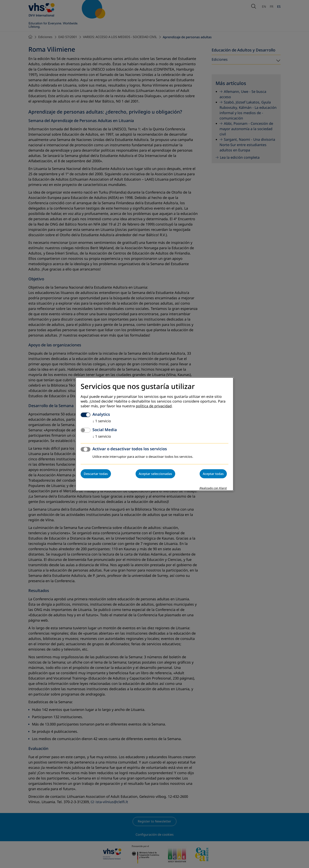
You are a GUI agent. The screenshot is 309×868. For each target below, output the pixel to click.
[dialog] (154, 434)
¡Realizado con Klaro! (213, 488)
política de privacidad (154, 406)
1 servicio (102, 421)
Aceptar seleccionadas (155, 474)
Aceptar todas (213, 474)
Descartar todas (96, 474)
